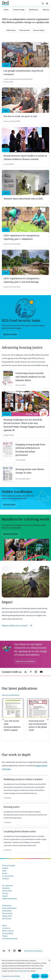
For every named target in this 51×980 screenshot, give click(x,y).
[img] (48, 720)
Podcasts (6, 878)
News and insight (9, 865)
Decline (36, 976)
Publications (7, 905)
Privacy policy (7, 913)
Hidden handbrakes (10, 898)
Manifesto (6, 888)
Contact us (6, 928)
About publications (9, 908)
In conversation (8, 876)
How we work (25, 30)
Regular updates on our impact (17, 625)
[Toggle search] (43, 3)
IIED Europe (7, 918)
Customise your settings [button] (11, 976)
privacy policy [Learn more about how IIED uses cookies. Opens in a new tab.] (23, 971)
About (5, 925)
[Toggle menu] (47, 3)
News (4, 871)
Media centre (7, 916)
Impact (5, 896)
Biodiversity (34, 10)
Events (5, 873)
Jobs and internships (10, 938)
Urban (6, 10)
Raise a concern (8, 931)
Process (5, 893)
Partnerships (7, 891)
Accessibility (7, 911)
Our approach (7, 885)
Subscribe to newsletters (33, 951)
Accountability (8, 933)
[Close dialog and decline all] (49, 959)
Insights (5, 868)
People (5, 936)
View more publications (11, 695)
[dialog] (25, 969)
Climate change (19, 10)
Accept (44, 976)
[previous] (3, 720)
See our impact (39, 30)
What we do (11, 30)
